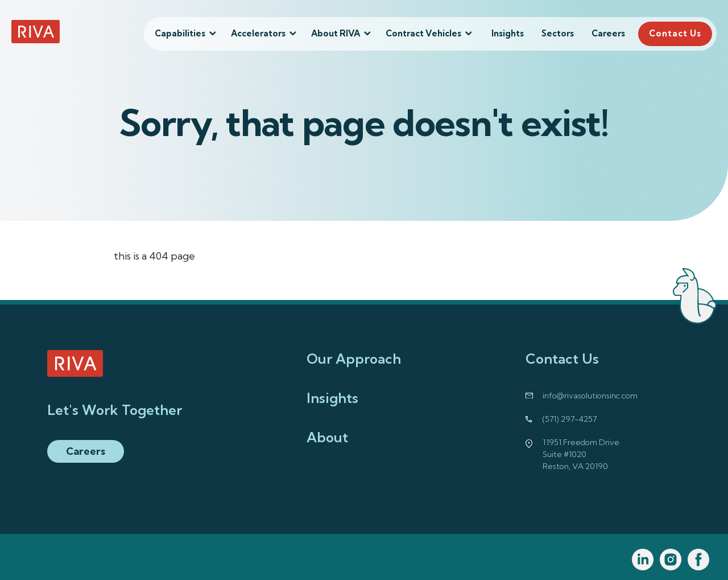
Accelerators (258, 33)
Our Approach (354, 359)
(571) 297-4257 (570, 419)
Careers (608, 33)
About (327, 437)
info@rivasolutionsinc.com (590, 396)
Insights (508, 33)
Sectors (558, 33)
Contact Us (675, 33)
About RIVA (336, 33)
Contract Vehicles (423, 33)
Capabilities (180, 33)
